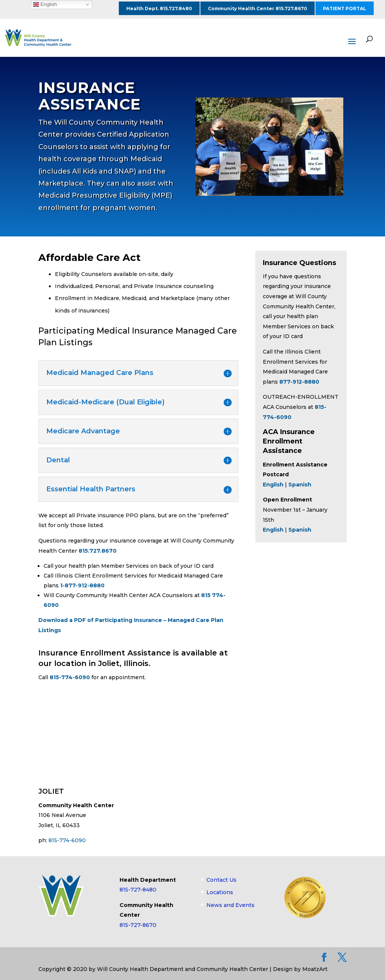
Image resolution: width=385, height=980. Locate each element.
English (273, 530)
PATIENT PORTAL (345, 8)
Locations (220, 892)
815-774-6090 (70, 677)
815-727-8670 (138, 925)
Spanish (300, 485)
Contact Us (221, 880)
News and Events (230, 905)
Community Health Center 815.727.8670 (258, 8)
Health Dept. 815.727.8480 (159, 8)
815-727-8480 (138, 890)
